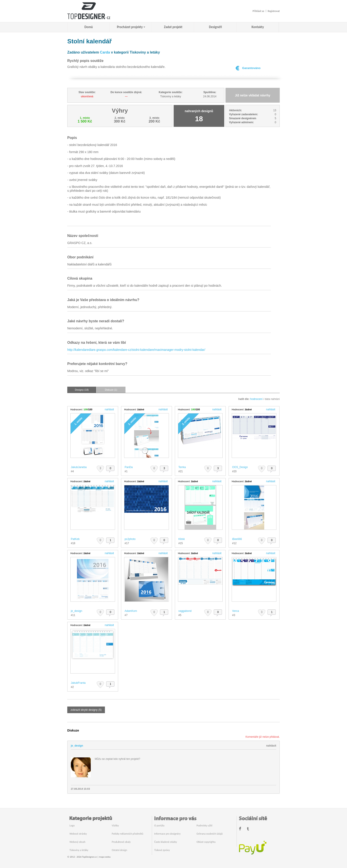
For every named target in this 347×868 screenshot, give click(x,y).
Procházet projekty (130, 27)
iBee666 (237, 539)
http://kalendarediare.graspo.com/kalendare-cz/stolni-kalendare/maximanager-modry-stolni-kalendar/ (136, 350)
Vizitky (115, 826)
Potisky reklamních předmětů (127, 834)
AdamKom (131, 611)
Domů (89, 27)
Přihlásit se (258, 11)
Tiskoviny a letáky (79, 850)
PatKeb (75, 539)
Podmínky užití (204, 826)
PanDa (129, 467)
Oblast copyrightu (206, 842)
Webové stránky (78, 834)
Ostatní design (119, 850)
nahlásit (109, 409)
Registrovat (274, 11)
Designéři (215, 27)
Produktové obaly (121, 842)
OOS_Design (240, 467)
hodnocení (256, 399)
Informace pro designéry (167, 834)
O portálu (159, 826)
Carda (105, 52)
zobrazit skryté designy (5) (86, 710)
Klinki (182, 539)
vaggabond (185, 611)
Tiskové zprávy (162, 850)
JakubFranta (78, 683)
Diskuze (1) (111, 390)
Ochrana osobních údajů (210, 834)
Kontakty (258, 27)
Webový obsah (77, 842)
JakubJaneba (79, 467)
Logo (72, 826)
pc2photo (130, 539)
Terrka (182, 467)
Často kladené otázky (166, 842)
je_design (76, 611)
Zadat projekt (173, 27)
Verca (236, 611)
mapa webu (105, 857)
